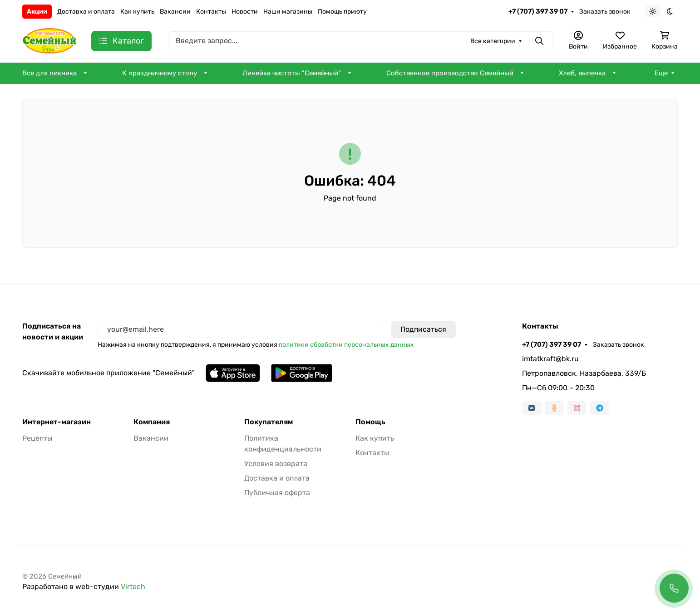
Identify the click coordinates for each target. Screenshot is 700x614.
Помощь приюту (342, 12)
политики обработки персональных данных (346, 345)
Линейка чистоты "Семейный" (292, 73)
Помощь (370, 422)
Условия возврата (276, 464)
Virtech (133, 587)
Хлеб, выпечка (582, 73)
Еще (661, 73)
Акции (37, 12)
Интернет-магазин (57, 422)
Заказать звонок (605, 12)
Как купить (137, 12)
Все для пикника (49, 73)
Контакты (211, 12)
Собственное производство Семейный (450, 73)
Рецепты (37, 438)
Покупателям (269, 422)
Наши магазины (288, 12)
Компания (152, 422)
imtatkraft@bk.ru (550, 359)
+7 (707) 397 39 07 (538, 11)
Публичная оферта (277, 493)
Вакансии (175, 12)
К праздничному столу (160, 73)
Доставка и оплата (86, 12)
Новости (245, 12)
